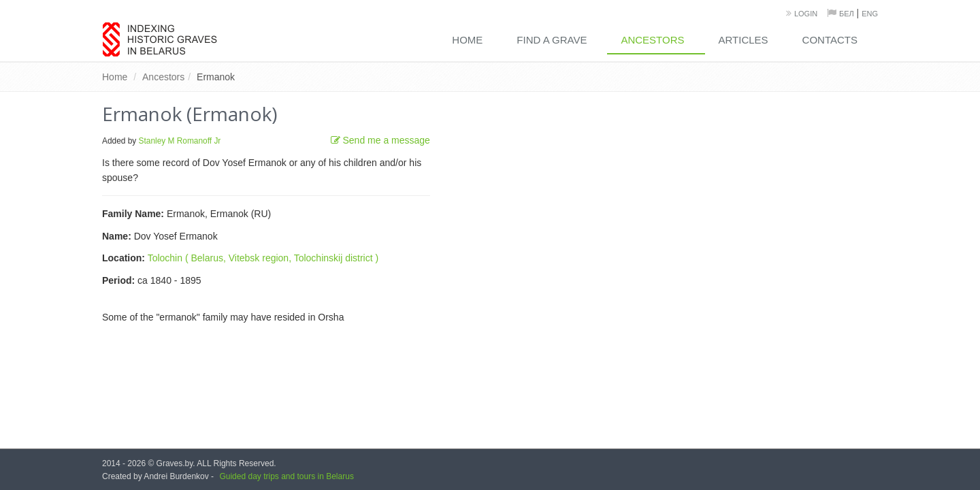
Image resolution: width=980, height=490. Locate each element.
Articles (744, 40)
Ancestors (652, 40)
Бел (847, 14)
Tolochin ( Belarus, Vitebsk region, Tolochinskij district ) (263, 258)
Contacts (830, 40)
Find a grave (552, 40)
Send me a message (380, 140)
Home (467, 40)
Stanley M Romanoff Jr (180, 141)
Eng (870, 14)
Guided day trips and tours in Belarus (286, 476)
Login (806, 14)
